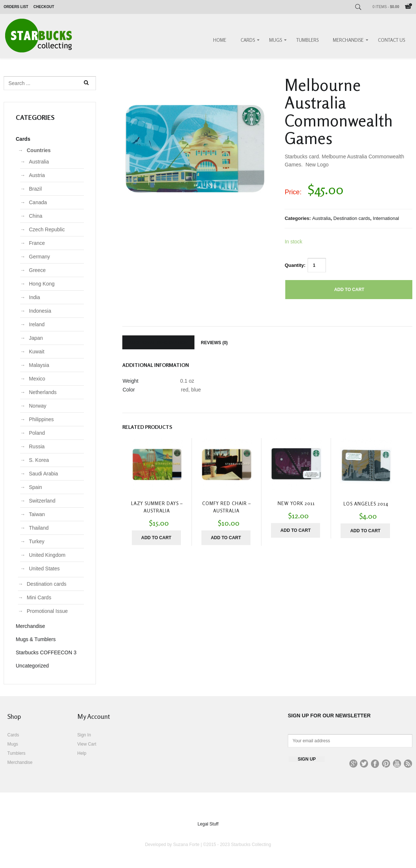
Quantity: (295, 265)
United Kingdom (47, 555)
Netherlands (43, 392)
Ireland (37, 324)
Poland (37, 433)
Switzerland (42, 501)
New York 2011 (296, 503)
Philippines (41, 419)
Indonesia (40, 311)
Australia (322, 218)
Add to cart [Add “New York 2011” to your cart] (296, 530)
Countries (39, 150)
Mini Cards (39, 597)
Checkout (44, 7)
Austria (37, 175)
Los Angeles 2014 (366, 504)
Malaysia (39, 365)
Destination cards (352, 218)
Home (220, 40)
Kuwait (37, 352)
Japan (36, 338)
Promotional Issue (47, 611)
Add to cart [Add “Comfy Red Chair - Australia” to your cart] (226, 538)
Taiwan (37, 514)
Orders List (16, 7)
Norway (38, 406)
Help (82, 753)
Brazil (35, 189)
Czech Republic (47, 229)
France (37, 243)
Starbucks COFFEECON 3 (46, 652)
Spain (36, 487)
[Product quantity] (317, 265)
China (36, 216)
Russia (37, 446)
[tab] (158, 342)
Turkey (37, 541)
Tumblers (307, 40)
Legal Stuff (208, 824)
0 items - (386, 7)
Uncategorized (32, 666)
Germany (40, 257)
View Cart (87, 744)
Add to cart (349, 290)
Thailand (39, 528)
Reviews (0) (214, 343)
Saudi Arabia (43, 474)
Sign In (84, 735)
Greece (37, 270)
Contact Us (391, 40)
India (34, 297)
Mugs (276, 40)
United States (44, 569)
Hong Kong (42, 284)
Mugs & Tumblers (36, 639)
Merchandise (348, 40)
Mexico (37, 379)
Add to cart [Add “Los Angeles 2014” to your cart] (365, 531)
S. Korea (39, 460)
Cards (248, 40)
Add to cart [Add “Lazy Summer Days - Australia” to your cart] (156, 538)
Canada (38, 202)
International (386, 218)
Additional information (158, 343)
